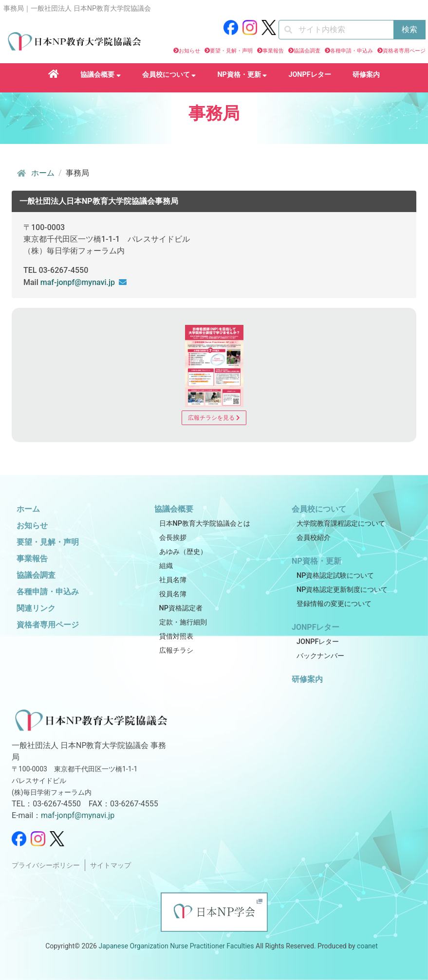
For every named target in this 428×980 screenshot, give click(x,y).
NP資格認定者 (181, 608)
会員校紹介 (314, 538)
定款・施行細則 (183, 622)
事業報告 (273, 51)
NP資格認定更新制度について (342, 590)
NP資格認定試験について (335, 576)
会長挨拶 (173, 538)
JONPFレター (309, 75)
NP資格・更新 (242, 75)
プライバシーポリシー (46, 865)
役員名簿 (173, 594)
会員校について (169, 75)
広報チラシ (176, 650)
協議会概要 (101, 75)
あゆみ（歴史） (183, 552)
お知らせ (189, 51)
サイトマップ (111, 865)
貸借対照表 (176, 636)
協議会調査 (307, 51)
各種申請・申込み (352, 51)
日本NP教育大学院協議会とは (205, 524)
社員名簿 (173, 580)
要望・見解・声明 (231, 51)
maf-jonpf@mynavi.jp (78, 282)
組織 (166, 566)
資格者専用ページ (404, 51)
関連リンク (36, 608)
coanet (367, 946)
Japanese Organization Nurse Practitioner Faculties (176, 946)
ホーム (35, 173)
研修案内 (366, 75)
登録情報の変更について (334, 604)
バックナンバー (320, 656)
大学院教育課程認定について (341, 524)
